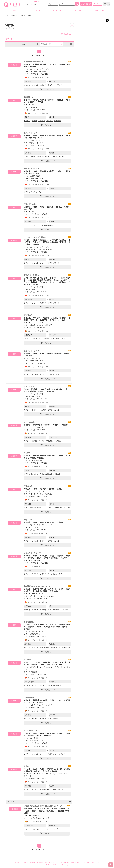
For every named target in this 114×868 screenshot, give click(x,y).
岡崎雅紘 (33, 458)
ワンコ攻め (52, 574)
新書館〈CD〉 (36, 105)
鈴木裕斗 (63, 318)
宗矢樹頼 (36, 591)
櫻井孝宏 (38, 809)
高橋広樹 (27, 489)
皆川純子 (62, 809)
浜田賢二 (62, 278)
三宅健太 (27, 456)
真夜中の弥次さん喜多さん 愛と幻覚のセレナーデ (43, 806)
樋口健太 (29, 138)
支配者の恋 (28, 315)
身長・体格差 (51, 789)
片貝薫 (48, 627)
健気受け (27, 121)
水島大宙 (53, 625)
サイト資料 (25, 862)
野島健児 (36, 240)
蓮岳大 (56, 280)
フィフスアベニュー (38, 427)
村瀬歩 (42, 207)
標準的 (34, 121)
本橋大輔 (29, 209)
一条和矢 (44, 625)
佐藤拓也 (60, 100)
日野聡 (35, 489)
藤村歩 (52, 556)
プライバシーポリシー (62, 862)
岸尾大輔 (36, 700)
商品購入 (46, 89)
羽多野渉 (43, 489)
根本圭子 (63, 242)
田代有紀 (36, 284)
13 (45, 2)
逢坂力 (39, 558)
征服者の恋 (28, 486)
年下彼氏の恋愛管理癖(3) (33, 62)
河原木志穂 (62, 282)
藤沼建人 (53, 320)
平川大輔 (36, 64)
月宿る (26, 766)
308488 (37, 2)
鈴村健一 (36, 556)
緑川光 (37, 278)
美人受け (51, 85)
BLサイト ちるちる (67, 865)
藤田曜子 (33, 67)
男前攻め (49, 121)
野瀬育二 (56, 425)
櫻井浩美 (46, 771)
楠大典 (68, 589)
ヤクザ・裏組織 (64, 648)
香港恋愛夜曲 (29, 622)
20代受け (58, 121)
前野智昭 (27, 64)
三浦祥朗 (27, 207)
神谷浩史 (47, 662)
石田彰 (54, 809)
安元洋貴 (27, 522)
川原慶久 (55, 318)
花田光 (61, 589)
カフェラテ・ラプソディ (33, 553)
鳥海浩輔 (46, 318)
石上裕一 (53, 282)
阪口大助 (44, 278)
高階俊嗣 (51, 136)
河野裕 (65, 627)
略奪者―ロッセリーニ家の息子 (42, 249)
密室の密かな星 (30, 204)
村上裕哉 (62, 320)
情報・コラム (100, 10)
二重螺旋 (34, 289)
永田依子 (64, 558)
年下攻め (59, 85)
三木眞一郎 (28, 278)
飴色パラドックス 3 (31, 351)
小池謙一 (60, 171)
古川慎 (42, 354)
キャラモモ (35, 738)
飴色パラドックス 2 (31, 169)
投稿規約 (40, 862)
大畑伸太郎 (32, 280)
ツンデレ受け (57, 508)
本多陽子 (55, 558)
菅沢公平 (34, 320)
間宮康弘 (41, 458)
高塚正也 (44, 240)
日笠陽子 (47, 558)
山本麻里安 (51, 811)
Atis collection (35, 561)
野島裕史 (34, 389)
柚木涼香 (34, 282)
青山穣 (44, 456)
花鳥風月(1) (28, 97)
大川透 (28, 591)
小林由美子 (48, 735)
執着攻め (43, 85)
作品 (14, 10)
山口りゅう (38, 138)
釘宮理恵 (50, 769)
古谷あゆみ (44, 282)
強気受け (58, 474)
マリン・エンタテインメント (41, 69)
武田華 (42, 665)
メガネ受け (55, 339)
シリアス (35, 225)
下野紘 (52, 700)
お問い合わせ (75, 862)
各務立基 (59, 207)
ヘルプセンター (49, 862)
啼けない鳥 (28, 520)
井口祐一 (59, 665)
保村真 (26, 389)
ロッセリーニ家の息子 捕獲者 (35, 237)
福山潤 (35, 733)
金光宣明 (51, 456)
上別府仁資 (54, 240)
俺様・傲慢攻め (44, 156)
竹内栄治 (65, 425)
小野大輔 (51, 733)
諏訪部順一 (28, 809)
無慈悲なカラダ (30, 386)
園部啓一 (40, 627)
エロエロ (27, 85)
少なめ (42, 225)
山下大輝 (40, 102)
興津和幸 (51, 100)
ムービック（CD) (37, 287)
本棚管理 (14, 65)
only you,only (29, 422)
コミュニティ (57, 10)
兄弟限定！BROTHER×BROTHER (37, 586)
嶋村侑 (68, 136)
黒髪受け (42, 121)
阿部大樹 (33, 391)
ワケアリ (27, 453)
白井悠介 (41, 391)
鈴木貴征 (37, 771)
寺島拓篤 (59, 389)
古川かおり (37, 242)
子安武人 (42, 811)
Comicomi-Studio (37, 460)
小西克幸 (51, 522)
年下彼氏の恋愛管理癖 (38, 72)
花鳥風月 (34, 107)
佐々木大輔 (56, 627)
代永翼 (55, 662)
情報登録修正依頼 (65, 34)
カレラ (98, 862)
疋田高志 (64, 280)
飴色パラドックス (31, 133)
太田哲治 (63, 240)
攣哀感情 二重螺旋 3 (32, 275)
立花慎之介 (28, 318)
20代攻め (50, 441)
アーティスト (36, 10)
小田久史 (31, 702)
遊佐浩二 (27, 100)
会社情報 (17, 862)
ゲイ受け (67, 508)
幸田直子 (40, 702)
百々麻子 (67, 769)
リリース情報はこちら (88, 862)
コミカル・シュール (40, 829)
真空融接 (27, 660)
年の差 (50, 685)
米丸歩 (66, 207)
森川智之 (53, 64)
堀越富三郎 (44, 320)
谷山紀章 (43, 522)
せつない (27, 225)
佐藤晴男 (62, 64)
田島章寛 (29, 356)
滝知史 (59, 700)
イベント (78, 10)
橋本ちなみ (51, 391)
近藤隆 (35, 136)
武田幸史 (29, 173)
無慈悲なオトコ (36, 396)
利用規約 (33, 862)
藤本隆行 (55, 771)
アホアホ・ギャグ (37, 192)
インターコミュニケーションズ (42, 525)
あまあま (35, 85)
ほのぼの (49, 225)
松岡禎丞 (44, 64)
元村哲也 (60, 136)
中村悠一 (27, 240)
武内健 (44, 100)
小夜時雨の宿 (29, 697)
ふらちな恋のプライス (32, 731)
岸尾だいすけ (37, 425)
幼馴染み (61, 789)
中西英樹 (46, 242)
